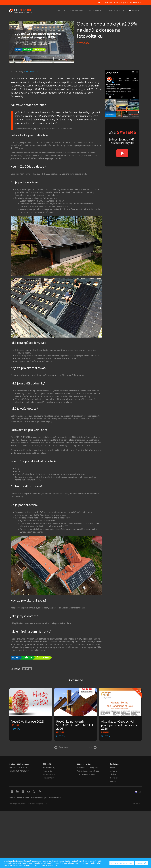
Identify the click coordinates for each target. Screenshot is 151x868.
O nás (113, 767)
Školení (113, 774)
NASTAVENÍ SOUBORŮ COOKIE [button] (122, 863)
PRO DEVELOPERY (76, 11)
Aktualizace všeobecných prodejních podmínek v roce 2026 (120, 725)
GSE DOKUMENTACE (115, 11)
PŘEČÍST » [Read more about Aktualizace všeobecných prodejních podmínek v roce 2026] (105, 736)
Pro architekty (49, 778)
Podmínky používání (54, 798)
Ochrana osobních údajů (19, 798)
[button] (24, 669)
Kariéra (113, 781)
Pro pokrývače (49, 774)
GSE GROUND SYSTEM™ (19, 771)
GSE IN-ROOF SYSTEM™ (19, 767)
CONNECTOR (136, 3)
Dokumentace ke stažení (87, 774)
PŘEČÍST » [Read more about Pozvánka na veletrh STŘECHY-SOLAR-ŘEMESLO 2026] (61, 736)
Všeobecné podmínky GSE (87, 767)
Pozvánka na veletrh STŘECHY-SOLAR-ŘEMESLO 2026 (75, 725)
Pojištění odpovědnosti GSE (88, 771)
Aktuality (114, 771)
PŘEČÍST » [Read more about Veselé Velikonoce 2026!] (16, 729)
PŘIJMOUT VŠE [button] (142, 863)
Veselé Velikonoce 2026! (28, 721)
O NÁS (61, 11)
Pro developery (49, 767)
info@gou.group (121, 3)
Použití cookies (37, 798)
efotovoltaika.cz (31, 71)
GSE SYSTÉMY (94, 11)
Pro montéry (48, 771)
